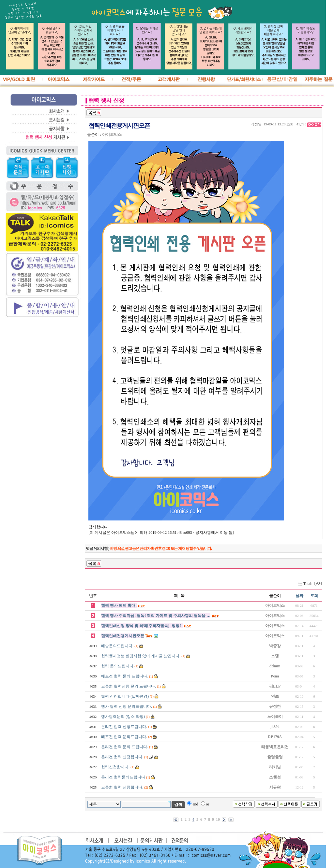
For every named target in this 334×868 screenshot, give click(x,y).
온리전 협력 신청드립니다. (124, 727)
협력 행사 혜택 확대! (119, 605)
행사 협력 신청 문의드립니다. (127, 706)
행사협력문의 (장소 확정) (123, 717)
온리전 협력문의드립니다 (123, 777)
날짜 (299, 596)
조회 (314, 596)
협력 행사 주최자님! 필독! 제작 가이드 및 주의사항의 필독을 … (156, 616)
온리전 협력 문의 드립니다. (125, 747)
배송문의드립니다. (117, 646)
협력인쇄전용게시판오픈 (123, 636)
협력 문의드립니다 (117, 666)
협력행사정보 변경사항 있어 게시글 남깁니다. (141, 656)
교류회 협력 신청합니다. (122, 787)
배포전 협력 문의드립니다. (124, 737)
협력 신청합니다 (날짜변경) (125, 696)
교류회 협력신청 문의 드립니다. (129, 686)
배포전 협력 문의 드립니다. (125, 676)
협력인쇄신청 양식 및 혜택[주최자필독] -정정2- (142, 626)
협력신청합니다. (115, 767)
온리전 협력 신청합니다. (122, 757)
